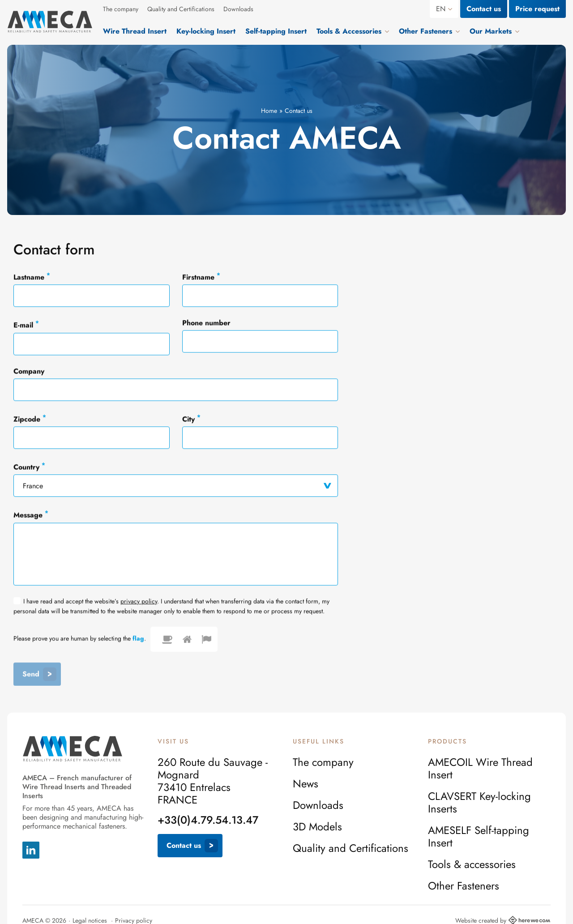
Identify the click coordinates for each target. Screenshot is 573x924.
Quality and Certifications (181, 9)
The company (121, 9)
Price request (537, 9)
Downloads (238, 9)
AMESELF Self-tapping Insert (479, 837)
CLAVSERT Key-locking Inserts (479, 803)
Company (29, 372)
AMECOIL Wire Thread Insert (480, 769)
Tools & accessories (472, 864)
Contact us (484, 9)
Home (269, 111)
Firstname (201, 277)
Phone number (206, 323)
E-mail (26, 325)
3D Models (317, 827)
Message (31, 515)
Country (29, 467)
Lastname (32, 277)
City (191, 419)
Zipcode (30, 419)
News (306, 784)
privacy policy (139, 602)
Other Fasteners (464, 886)
